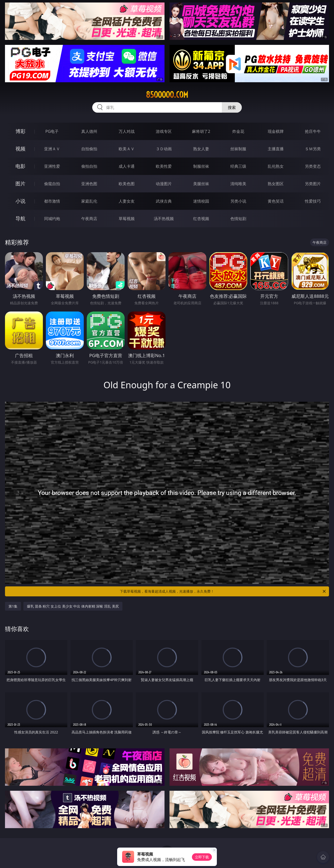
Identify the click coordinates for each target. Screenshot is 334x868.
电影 (20, 166)
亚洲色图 (89, 184)
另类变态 (313, 166)
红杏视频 (201, 219)
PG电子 (52, 131)
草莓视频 (127, 219)
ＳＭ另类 (313, 149)
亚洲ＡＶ (52, 149)
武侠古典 (164, 201)
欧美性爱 (164, 166)
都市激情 (52, 201)
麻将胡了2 (201, 131)
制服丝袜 (201, 166)
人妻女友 (127, 201)
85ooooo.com (167, 95)
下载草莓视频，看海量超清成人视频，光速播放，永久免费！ (223, 591)
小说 (20, 201)
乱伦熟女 (276, 166)
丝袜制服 (238, 149)
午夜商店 (89, 219)
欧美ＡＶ (127, 149)
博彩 (20, 131)
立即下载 (202, 857)
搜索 (232, 107)
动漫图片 (164, 184)
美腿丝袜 (201, 184)
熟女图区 (276, 184)
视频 (20, 149)
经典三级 (238, 166)
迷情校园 (201, 201)
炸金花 (238, 131)
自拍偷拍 (89, 149)
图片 (20, 184)
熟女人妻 (201, 149)
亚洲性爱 (52, 166)
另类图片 (313, 184)
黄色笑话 (276, 201)
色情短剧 (238, 219)
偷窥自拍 (52, 184)
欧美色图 (127, 184)
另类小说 (238, 201)
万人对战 (127, 131)
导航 (20, 218)
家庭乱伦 (89, 201)
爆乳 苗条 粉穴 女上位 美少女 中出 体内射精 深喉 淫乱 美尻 (73, 606)
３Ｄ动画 (164, 149)
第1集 (13, 606)
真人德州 (89, 131)
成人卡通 (127, 166)
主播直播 (276, 149)
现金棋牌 (276, 131)
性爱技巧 (313, 201)
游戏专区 (164, 131)
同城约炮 (52, 219)
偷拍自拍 (89, 166)
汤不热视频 (164, 219)
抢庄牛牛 (313, 131)
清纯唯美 (238, 184)
